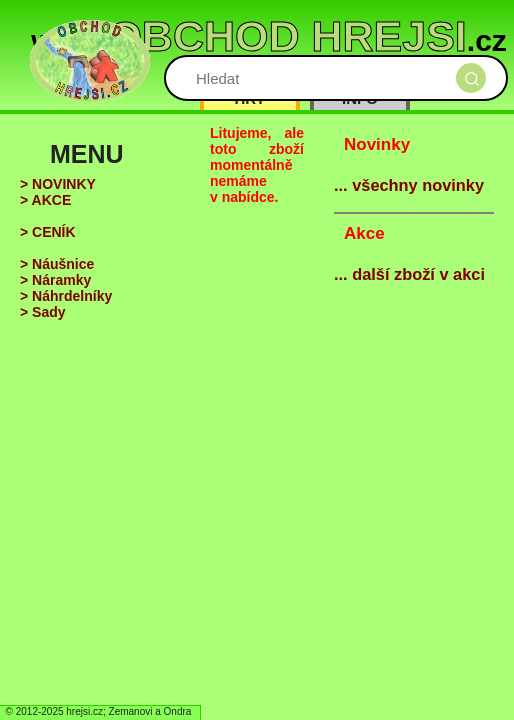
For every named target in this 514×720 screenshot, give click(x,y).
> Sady (43, 312)
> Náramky (55, 280)
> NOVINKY (58, 184)
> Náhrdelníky (66, 296)
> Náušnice (57, 264)
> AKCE (45, 200)
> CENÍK (48, 232)
